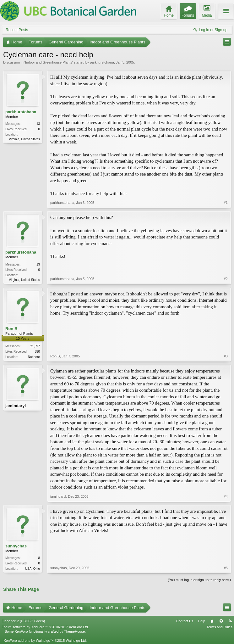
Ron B (11, 329)
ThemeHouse (74, 631)
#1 (226, 203)
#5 (226, 568)
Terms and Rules (219, 627)
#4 (226, 496)
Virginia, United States (24, 139)
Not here (34, 357)
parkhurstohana (102, 62)
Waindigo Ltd (76, 641)
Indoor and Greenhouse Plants (49, 62)
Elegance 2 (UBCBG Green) (23, 621)
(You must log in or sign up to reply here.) (199, 580)
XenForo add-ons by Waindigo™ (28, 641)
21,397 (35, 346)
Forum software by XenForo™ (45, 627)
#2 (226, 279)
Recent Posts (17, 30)
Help (201, 621)
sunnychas (16, 546)
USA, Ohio (33, 569)
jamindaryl (16, 406)
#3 (226, 356)
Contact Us (185, 621)
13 (38, 124)
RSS (230, 621)
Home (212, 621)
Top (221, 621)
